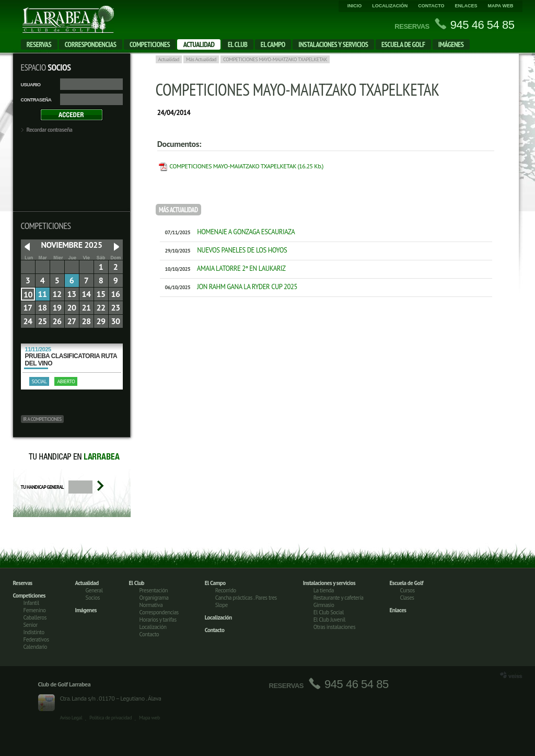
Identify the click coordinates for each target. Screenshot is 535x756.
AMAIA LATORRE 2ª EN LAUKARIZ (223, 268)
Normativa (151, 605)
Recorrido (226, 590)
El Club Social (329, 612)
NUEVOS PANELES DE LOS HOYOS (224, 250)
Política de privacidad (111, 718)
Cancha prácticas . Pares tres (246, 598)
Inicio (355, 6)
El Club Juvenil (329, 620)
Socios (93, 598)
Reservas (39, 44)
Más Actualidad (201, 59)
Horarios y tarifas (158, 620)
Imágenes (451, 44)
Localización (390, 6)
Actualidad (199, 44)
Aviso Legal (71, 718)
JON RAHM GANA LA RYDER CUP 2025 (229, 287)
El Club (237, 44)
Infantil (31, 603)
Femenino (35, 610)
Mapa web (501, 6)
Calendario (36, 647)
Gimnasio (324, 605)
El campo (273, 44)
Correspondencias (91, 44)
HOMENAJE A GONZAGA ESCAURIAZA (228, 232)
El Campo (215, 583)
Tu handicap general (43, 487)
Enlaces (466, 6)
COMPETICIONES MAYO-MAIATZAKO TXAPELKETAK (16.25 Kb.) (246, 166)
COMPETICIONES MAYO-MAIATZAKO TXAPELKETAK (275, 59)
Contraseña (36, 100)
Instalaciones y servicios (333, 44)
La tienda (324, 590)
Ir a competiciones (42, 419)
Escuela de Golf (403, 44)
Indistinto (34, 632)
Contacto (431, 6)
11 (42, 294)
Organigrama (154, 598)
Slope (222, 605)
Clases (407, 598)
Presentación (154, 590)
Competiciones (150, 44)
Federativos (36, 639)
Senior (31, 625)
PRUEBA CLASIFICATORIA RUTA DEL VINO (72, 357)
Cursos (408, 590)
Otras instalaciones (334, 627)
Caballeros (35, 617)
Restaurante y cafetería (339, 598)
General (94, 590)
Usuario (31, 85)
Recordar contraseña (50, 130)
